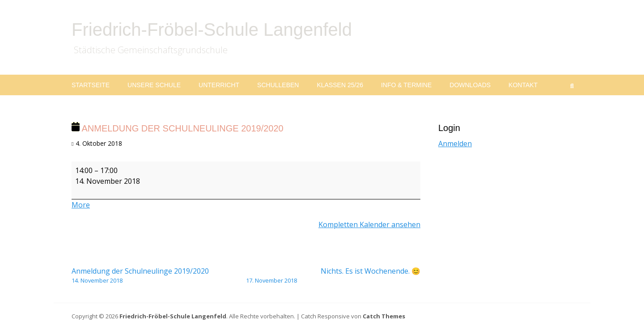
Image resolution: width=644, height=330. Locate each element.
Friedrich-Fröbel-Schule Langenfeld (212, 30)
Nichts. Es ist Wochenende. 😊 (333, 275)
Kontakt (523, 85)
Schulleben (278, 85)
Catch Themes (384, 316)
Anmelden (455, 144)
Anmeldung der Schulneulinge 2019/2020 (159, 275)
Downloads (470, 85)
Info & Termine (406, 85)
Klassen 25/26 (340, 85)
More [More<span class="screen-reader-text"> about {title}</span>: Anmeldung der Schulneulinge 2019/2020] (81, 205)
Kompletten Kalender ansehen (369, 224)
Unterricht (219, 85)
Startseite (91, 85)
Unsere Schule (154, 85)
